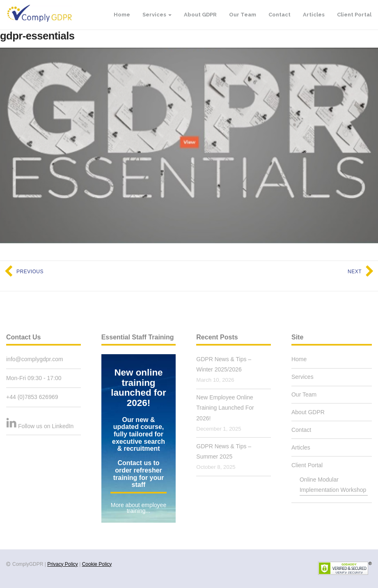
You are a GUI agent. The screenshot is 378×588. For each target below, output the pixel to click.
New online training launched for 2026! (138, 388)
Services (157, 15)
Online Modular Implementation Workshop (333, 485)
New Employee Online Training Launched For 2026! (225, 408)
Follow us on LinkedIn (46, 426)
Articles (314, 15)
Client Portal (354, 15)
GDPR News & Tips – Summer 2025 (224, 451)
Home (122, 15)
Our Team (243, 15)
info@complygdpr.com (35, 359)
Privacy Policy (63, 564)
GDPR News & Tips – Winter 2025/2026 (224, 364)
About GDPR (200, 15)
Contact (279, 15)
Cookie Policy (97, 564)
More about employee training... (139, 508)
